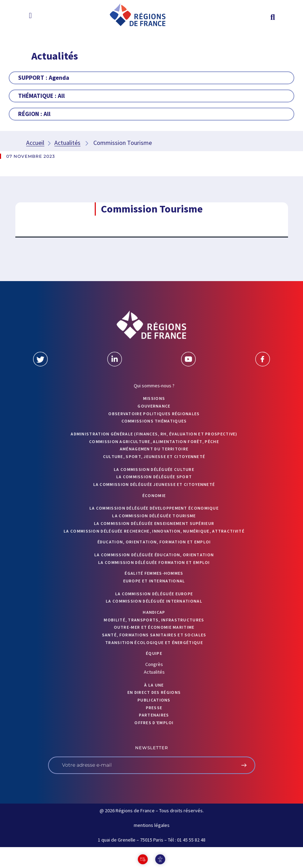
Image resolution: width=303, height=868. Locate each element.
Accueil (35, 143)
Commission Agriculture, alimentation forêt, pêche (154, 441)
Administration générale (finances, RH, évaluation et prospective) (154, 434)
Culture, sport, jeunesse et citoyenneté (154, 456)
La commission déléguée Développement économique (154, 508)
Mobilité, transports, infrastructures (154, 620)
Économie (154, 495)
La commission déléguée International (154, 601)
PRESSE (154, 708)
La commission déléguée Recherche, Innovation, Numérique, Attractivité (154, 531)
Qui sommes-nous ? (154, 386)
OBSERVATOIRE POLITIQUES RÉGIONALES (154, 414)
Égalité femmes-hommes (154, 573)
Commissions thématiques (154, 421)
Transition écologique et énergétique (154, 642)
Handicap (154, 612)
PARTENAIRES (154, 715)
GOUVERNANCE (154, 406)
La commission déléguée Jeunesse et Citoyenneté (154, 484)
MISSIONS (154, 398)
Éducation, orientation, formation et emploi (154, 542)
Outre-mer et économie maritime (154, 627)
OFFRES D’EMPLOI (154, 723)
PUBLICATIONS (154, 700)
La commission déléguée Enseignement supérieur (154, 523)
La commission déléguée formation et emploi (154, 562)
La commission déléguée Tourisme (154, 516)
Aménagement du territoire (154, 449)
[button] (30, 15)
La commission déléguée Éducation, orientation (154, 555)
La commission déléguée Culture (154, 469)
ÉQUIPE (154, 653)
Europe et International (154, 581)
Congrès (154, 664)
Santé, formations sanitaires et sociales (154, 635)
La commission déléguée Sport (154, 477)
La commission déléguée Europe (154, 594)
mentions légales (152, 825)
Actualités (67, 143)
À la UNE (154, 685)
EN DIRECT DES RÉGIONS (154, 692)
